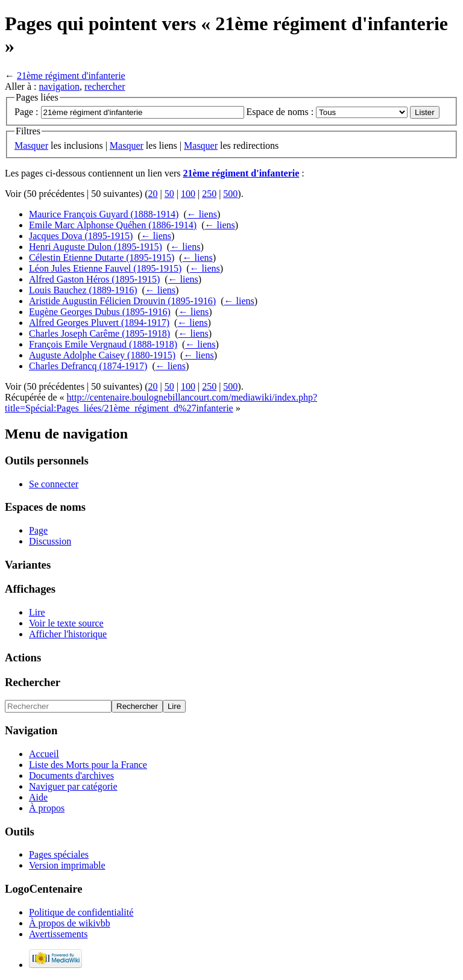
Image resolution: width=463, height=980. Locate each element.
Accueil (44, 754)
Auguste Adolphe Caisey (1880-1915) (102, 355)
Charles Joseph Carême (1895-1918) (99, 333)
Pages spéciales (59, 854)
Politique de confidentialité (81, 912)
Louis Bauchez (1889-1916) (83, 290)
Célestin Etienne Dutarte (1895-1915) (102, 257)
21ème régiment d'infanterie (71, 76)
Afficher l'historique (68, 634)
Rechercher (33, 682)
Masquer (31, 145)
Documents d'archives (71, 776)
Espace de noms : (280, 112)
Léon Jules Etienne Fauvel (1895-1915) (105, 268)
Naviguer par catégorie (73, 786)
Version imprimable (67, 865)
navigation (59, 86)
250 (209, 194)
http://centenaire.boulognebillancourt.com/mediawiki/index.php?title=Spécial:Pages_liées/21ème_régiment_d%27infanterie (161, 403)
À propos (47, 808)
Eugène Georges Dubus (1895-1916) (100, 312)
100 (188, 194)
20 (153, 194)
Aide (38, 797)
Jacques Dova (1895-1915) (81, 236)
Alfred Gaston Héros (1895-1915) (94, 279)
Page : (27, 112)
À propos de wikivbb (70, 923)
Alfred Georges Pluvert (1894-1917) (99, 323)
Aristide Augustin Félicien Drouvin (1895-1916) (122, 301)
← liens (202, 214)
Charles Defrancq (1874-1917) (88, 366)
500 (230, 194)
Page (38, 530)
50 (169, 194)
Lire (37, 612)
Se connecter (54, 484)
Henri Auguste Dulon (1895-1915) (96, 247)
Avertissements (58, 934)
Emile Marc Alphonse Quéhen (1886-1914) (113, 225)
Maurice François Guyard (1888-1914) (104, 214)
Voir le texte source (66, 623)
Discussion (50, 541)
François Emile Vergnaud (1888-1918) (103, 344)
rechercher (105, 86)
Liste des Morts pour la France (88, 765)
